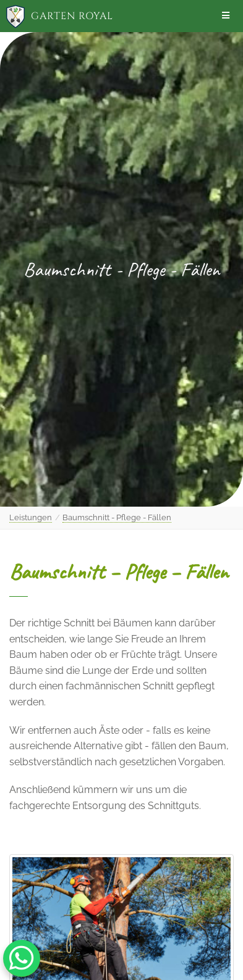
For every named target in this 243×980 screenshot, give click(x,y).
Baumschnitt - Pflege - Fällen (117, 517)
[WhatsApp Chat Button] (22, 958)
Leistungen (31, 517)
